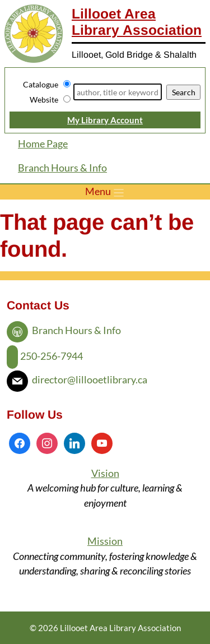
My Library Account (105, 120)
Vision (105, 473)
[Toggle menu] (105, 192)
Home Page (43, 144)
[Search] (118, 92)
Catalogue (41, 84)
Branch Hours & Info (62, 168)
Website (44, 99)
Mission (105, 541)
